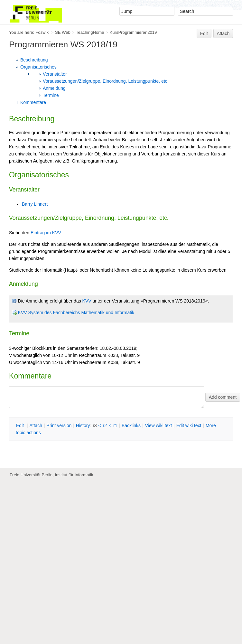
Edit (204, 33)
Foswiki (42, 32)
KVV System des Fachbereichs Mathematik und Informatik (76, 313)
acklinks (131, 425)
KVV (87, 301)
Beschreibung (34, 60)
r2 (105, 425)
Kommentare (33, 102)
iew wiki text (158, 425)
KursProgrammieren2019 (133, 32)
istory (83, 425)
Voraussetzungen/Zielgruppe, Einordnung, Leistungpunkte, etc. (106, 81)
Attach (223, 33)
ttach (36, 425)
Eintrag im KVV (46, 233)
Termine (51, 95)
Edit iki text (189, 425)
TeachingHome (90, 32)
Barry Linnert (35, 204)
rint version (59, 425)
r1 (115, 425)
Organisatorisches (38, 67)
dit (21, 425)
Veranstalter (55, 74)
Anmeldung (54, 88)
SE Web (63, 32)
